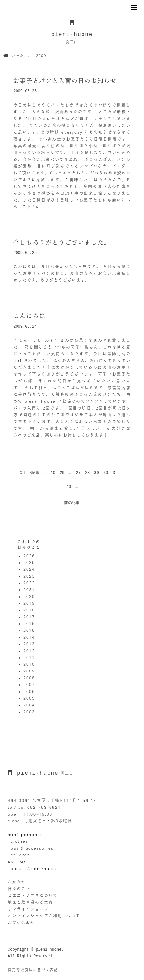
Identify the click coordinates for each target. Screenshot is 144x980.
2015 (29, 630)
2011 (29, 657)
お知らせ (17, 882)
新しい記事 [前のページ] (29, 473)
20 (62, 473)
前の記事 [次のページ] (72, 503)
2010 (29, 664)
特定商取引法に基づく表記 (33, 970)
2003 (29, 712)
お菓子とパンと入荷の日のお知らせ (65, 81)
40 (69, 487)
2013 (29, 644)
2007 (29, 684)
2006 (29, 691)
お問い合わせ (21, 923)
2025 (29, 562)
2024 (29, 569)
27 (78, 473)
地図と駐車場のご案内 (30, 902)
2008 (29, 678)
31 (115, 473)
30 (106, 473)
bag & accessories (32, 848)
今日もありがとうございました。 (62, 242)
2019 (29, 603)
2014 (29, 637)
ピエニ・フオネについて (33, 895)
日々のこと (19, 889)
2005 (29, 698)
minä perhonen (26, 834)
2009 (29, 671)
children (20, 855)
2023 (29, 576)
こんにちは (29, 316)
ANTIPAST (19, 862)
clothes (19, 841)
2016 (29, 623)
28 (87, 473)
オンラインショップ (28, 909)
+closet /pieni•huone (33, 868)
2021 (29, 589)
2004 (29, 705)
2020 (29, 596)
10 (53, 473)
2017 (29, 617)
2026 (29, 556)
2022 (29, 583)
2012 (29, 651)
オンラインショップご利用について (44, 916)
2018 (29, 610)
